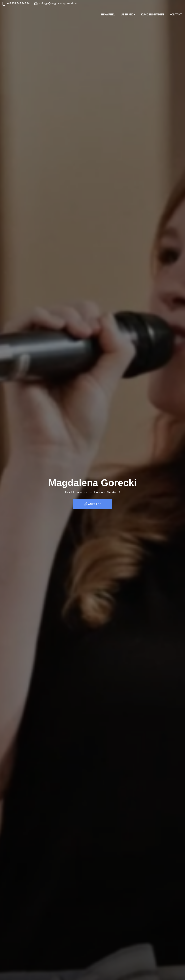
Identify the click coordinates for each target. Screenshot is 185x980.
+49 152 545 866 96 (18, 3)
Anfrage (92, 504)
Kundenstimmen (152, 15)
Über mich (128, 15)
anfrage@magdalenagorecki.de (58, 3)
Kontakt (176, 15)
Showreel (108, 15)
